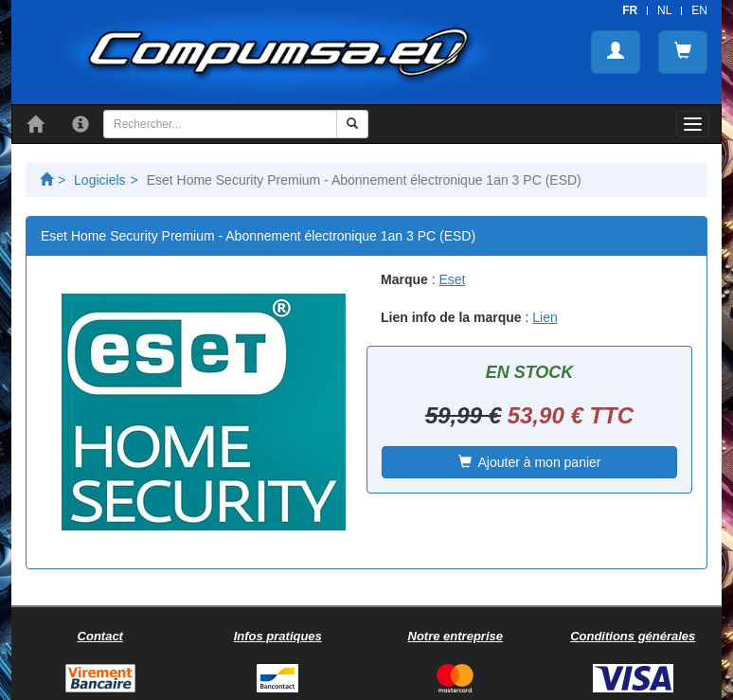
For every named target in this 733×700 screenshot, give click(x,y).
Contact (100, 636)
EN (699, 10)
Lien (545, 317)
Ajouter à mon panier (530, 462)
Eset (452, 279)
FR (630, 10)
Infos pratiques (278, 636)
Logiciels (99, 180)
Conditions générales (633, 636)
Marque (404, 279)
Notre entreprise (456, 636)
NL (664, 10)
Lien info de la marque (451, 317)
